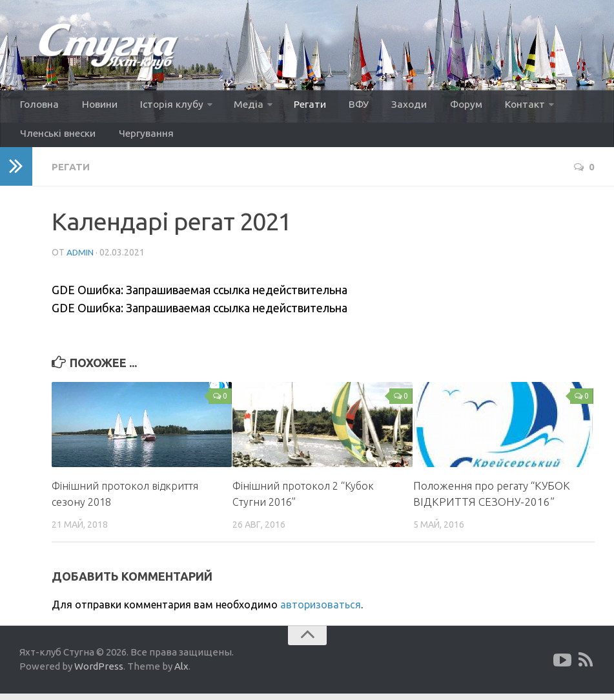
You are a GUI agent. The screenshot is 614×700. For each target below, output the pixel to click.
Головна (39, 106)
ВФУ (342, 106)
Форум (441, 106)
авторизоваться (321, 611)
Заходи (388, 106)
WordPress (99, 673)
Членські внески (57, 138)
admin (80, 259)
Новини (96, 106)
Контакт (497, 106)
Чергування (142, 138)
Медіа (239, 106)
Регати (297, 106)
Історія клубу (165, 106)
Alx (181, 673)
